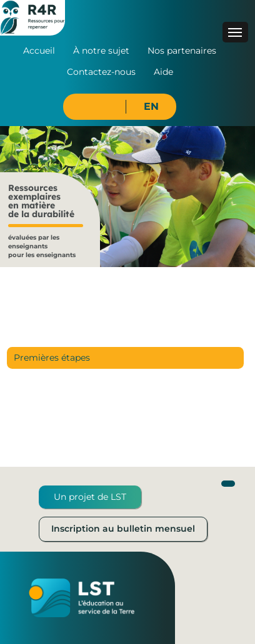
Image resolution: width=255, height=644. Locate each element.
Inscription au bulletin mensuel (123, 529)
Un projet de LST (90, 497)
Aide (163, 72)
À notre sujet (101, 51)
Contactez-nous (101, 72)
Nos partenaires (182, 51)
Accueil (39, 51)
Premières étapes (52, 358)
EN (151, 106)
